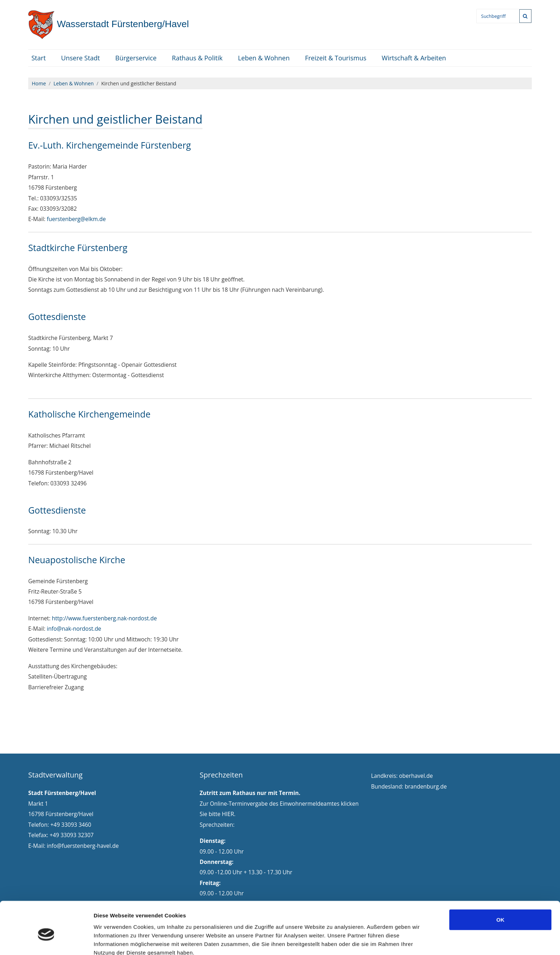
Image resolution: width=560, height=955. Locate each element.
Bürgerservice (136, 58)
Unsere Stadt (81, 58)
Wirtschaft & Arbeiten (414, 58)
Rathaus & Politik (197, 58)
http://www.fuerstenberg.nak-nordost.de (104, 618)
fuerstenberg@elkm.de (76, 219)
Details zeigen (380, 941)
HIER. (229, 814)
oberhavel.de (416, 776)
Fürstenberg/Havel (109, 24)
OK (501, 885)
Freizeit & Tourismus (336, 58)
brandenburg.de (426, 786)
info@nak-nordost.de (74, 629)
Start (39, 58)
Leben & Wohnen (264, 58)
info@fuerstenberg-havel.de (83, 846)
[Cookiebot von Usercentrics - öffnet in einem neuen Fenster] (46, 941)
